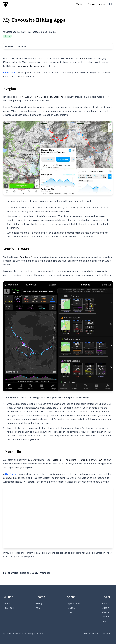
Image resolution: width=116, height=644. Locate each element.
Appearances (73, 604)
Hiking (39, 604)
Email (104, 604)
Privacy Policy (91, 634)
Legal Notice (106, 634)
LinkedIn (106, 621)
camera (32, 460)
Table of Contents (17, 46)
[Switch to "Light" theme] (111, 4)
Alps (82, 58)
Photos (91, 4)
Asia (38, 608)
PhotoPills (58, 460)
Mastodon (45, 573)
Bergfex (18, 97)
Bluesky (34, 573)
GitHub (105, 617)
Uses (69, 612)
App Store (32, 97)
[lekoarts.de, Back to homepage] (6, 4)
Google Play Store (51, 97)
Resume (71, 608)
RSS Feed (9, 608)
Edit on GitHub (11, 573)
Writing (80, 4)
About (102, 4)
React (7, 604)
